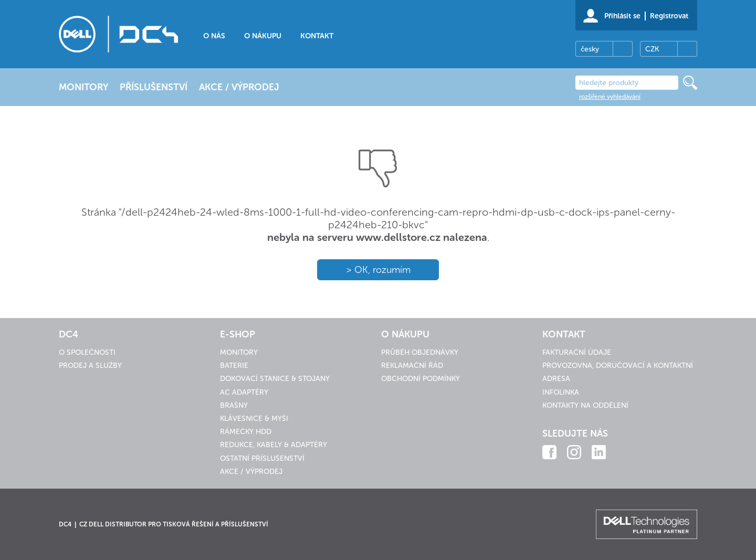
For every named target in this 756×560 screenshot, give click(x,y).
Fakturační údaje (577, 352)
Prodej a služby (90, 366)
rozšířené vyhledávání (610, 97)
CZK (652, 49)
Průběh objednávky (420, 352)
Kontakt (317, 36)
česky (590, 49)
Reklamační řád (412, 366)
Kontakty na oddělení (585, 405)
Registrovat (669, 16)
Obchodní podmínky (421, 379)
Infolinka (561, 392)
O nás (214, 36)
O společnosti (87, 352)
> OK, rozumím (378, 270)
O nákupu (263, 36)
